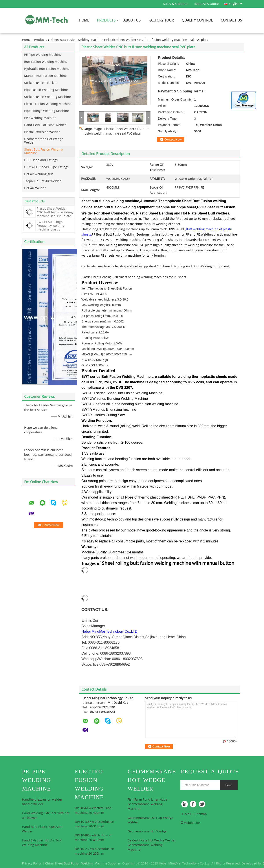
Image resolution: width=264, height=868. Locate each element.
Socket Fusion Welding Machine (48, 97)
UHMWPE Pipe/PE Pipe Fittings (46, 167)
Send (229, 785)
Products (106, 20)
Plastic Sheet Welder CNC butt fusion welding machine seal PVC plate (55, 212)
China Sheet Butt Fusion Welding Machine (76, 863)
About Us (132, 20)
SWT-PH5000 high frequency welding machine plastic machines (50, 228)
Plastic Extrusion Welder (42, 132)
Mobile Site (190, 823)
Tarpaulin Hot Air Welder (43, 181)
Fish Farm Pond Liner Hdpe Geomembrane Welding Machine (148, 804)
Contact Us (231, 20)
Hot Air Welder (35, 188)
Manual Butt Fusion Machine (45, 76)
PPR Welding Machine (40, 118)
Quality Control (197, 20)
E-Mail (187, 814)
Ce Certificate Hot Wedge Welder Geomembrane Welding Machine (152, 845)
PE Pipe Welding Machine (43, 55)
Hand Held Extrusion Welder (45, 125)
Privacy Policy (32, 863)
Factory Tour (161, 20)
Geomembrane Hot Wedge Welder (44, 141)
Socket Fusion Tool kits (41, 83)
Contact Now (173, 140)
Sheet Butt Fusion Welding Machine (77, 40)
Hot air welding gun (39, 174)
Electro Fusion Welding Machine (48, 104)
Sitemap (201, 814)
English (235, 4)
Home (84, 20)
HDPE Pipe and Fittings (41, 160)
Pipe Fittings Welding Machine (47, 111)
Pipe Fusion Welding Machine (46, 90)
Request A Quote (206, 4)
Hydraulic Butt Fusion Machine (47, 69)
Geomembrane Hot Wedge (147, 831)
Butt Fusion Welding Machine (46, 62)
